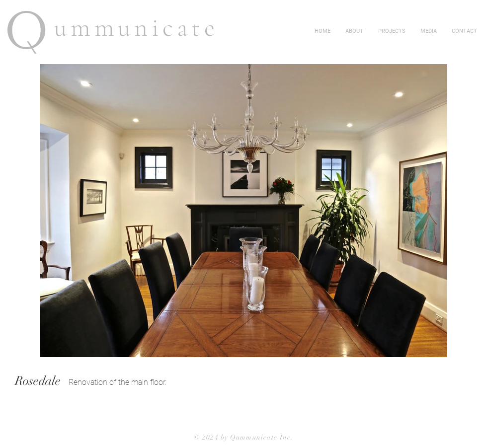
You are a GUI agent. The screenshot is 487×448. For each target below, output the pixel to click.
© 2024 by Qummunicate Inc (242, 437)
